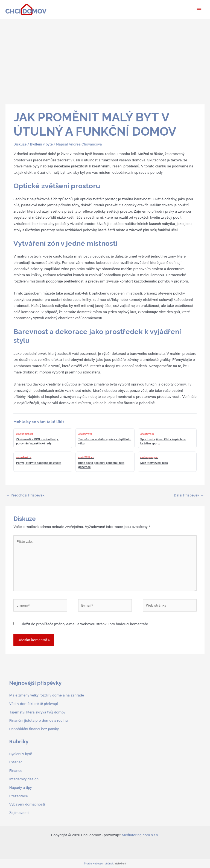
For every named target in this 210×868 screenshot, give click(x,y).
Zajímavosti (19, 813)
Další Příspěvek (189, 495)
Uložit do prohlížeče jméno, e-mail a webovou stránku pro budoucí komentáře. (85, 624)
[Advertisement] (105, 60)
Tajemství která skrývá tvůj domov (37, 712)
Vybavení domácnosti (27, 804)
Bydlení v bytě (41, 144)
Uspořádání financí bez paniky (34, 729)
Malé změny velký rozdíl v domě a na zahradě (47, 695)
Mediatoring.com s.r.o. (140, 835)
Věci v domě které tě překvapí (34, 704)
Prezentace (19, 796)
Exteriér (16, 762)
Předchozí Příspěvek (25, 495)
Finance (16, 770)
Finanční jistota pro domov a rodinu (39, 720)
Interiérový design (24, 779)
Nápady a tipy (21, 787)
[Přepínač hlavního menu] (199, 9)
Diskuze (20, 144)
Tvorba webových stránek (99, 863)
